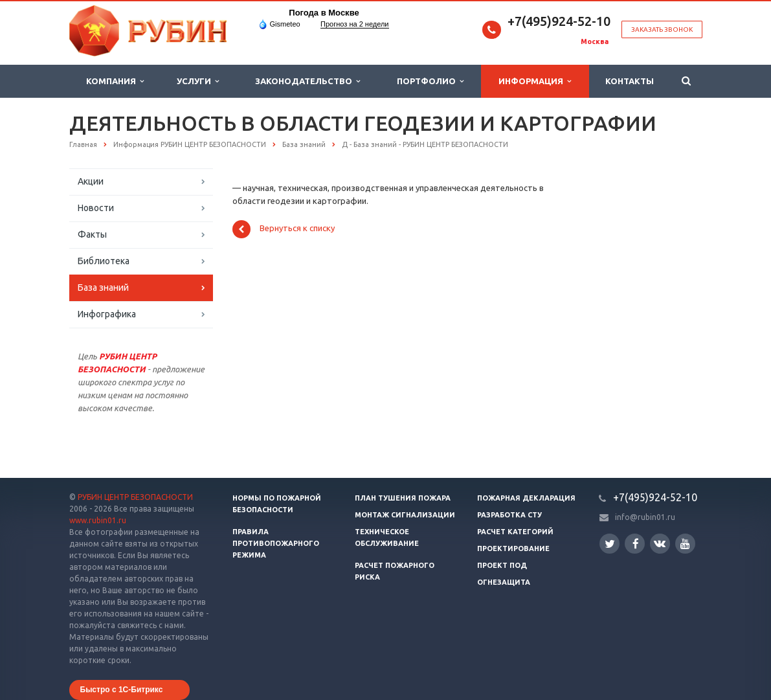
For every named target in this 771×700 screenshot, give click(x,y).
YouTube (685, 544)
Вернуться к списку (284, 229)
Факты (92, 234)
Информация (535, 81)
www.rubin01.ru (98, 520)
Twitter (610, 544)
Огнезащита (504, 582)
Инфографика (107, 314)
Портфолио (430, 81)
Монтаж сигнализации (405, 515)
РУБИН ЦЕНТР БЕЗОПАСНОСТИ (135, 497)
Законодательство (307, 81)
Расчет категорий (515, 532)
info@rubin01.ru (645, 517)
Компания (115, 81)
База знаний (103, 288)
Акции (91, 181)
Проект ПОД (502, 565)
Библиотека (104, 261)
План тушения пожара (403, 498)
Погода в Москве (324, 13)
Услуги (198, 81)
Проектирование (513, 548)
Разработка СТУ (509, 515)
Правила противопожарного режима (276, 543)
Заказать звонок (662, 29)
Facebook (636, 544)
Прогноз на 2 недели (354, 24)
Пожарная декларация (526, 498)
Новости (96, 208)
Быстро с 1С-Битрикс (122, 690)
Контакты (630, 81)
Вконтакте (660, 543)
